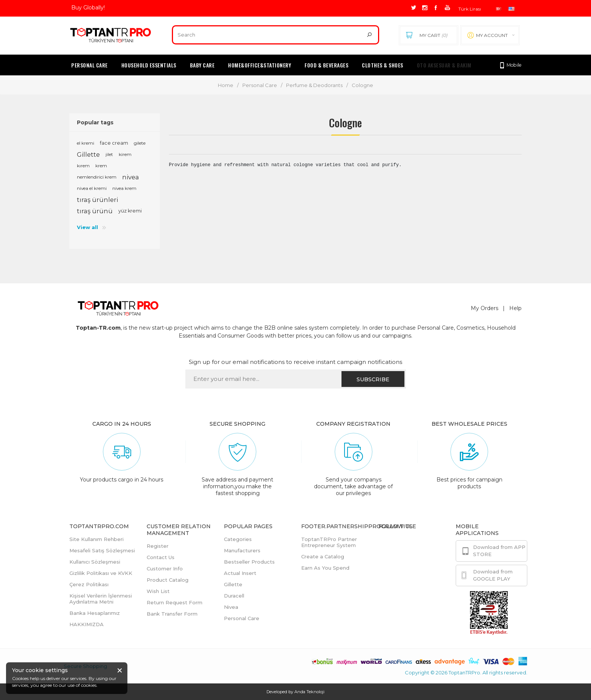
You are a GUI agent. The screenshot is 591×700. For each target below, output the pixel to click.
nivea (131, 177)
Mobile (510, 65)
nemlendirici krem (97, 177)
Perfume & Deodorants (314, 85)
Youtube (404, 594)
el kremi (86, 143)
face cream (114, 143)
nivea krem (124, 188)
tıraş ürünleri (97, 200)
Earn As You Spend (325, 568)
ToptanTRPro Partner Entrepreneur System (329, 542)
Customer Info (165, 569)
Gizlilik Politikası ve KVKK (101, 573)
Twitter (403, 559)
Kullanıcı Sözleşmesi (95, 562)
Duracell (234, 596)
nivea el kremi (92, 188)
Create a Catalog (323, 556)
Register (158, 546)
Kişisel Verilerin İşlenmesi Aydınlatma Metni (101, 599)
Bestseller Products (249, 562)
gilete (140, 143)
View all (87, 227)
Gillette (88, 154)
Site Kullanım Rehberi (96, 539)
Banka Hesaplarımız (95, 613)
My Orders (485, 308)
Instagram (406, 577)
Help (515, 308)
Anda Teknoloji (309, 692)
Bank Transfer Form (172, 614)
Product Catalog (168, 580)
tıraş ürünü (95, 211)
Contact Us (161, 557)
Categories (238, 539)
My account (492, 35)
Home (226, 85)
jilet (109, 154)
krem (101, 166)
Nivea (231, 607)
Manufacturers (242, 550)
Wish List (158, 591)
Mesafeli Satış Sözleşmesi (102, 550)
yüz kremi (130, 211)
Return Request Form (175, 602)
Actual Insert (240, 573)
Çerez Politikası (89, 584)
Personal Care (260, 85)
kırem (83, 166)
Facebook (407, 542)
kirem (125, 154)
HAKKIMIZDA (87, 624)
